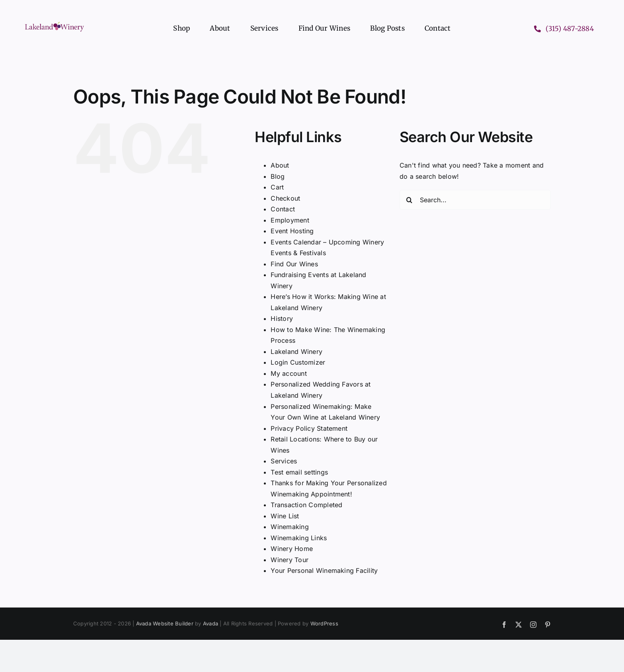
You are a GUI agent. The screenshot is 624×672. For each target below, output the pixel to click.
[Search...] (475, 200)
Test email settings (299, 472)
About (280, 165)
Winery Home (292, 549)
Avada (211, 623)
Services (284, 461)
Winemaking (290, 527)
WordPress (324, 623)
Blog (278, 176)
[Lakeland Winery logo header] (55, 23)
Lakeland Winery (296, 352)
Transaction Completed (306, 505)
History (282, 318)
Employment (290, 220)
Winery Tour (290, 560)
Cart (277, 187)
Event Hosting (292, 231)
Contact (283, 209)
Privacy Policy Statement (309, 428)
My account (289, 373)
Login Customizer (298, 362)
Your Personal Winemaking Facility (324, 570)
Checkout (285, 198)
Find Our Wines (294, 264)
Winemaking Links (299, 538)
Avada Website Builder (165, 623)
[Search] (409, 200)
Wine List (285, 516)
